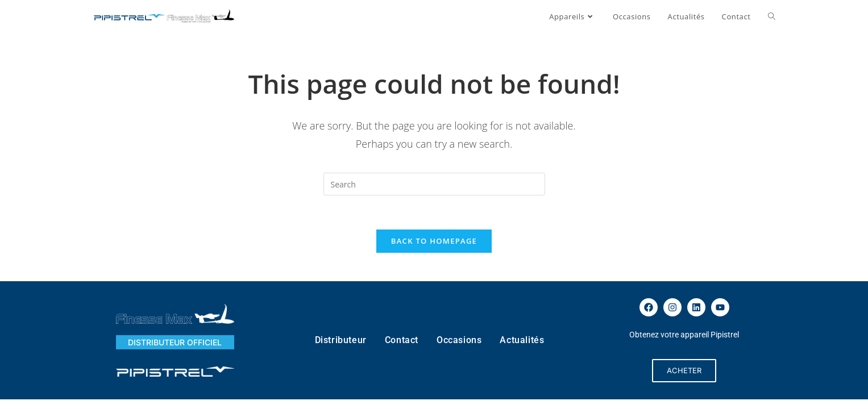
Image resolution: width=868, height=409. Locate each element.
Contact (402, 340)
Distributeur (341, 340)
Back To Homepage (434, 241)
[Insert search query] (434, 184)
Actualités (522, 340)
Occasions (459, 340)
